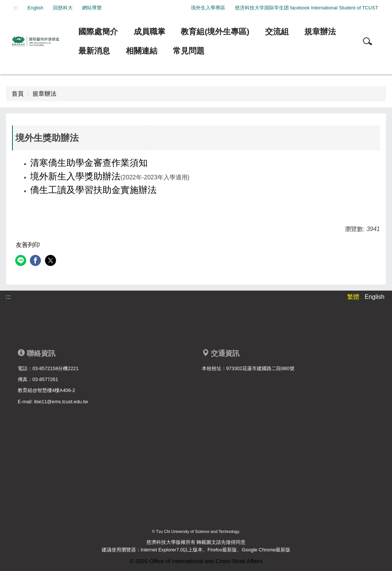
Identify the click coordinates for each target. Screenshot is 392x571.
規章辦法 (44, 94)
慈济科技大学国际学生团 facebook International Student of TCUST (307, 8)
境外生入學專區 (208, 8)
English (35, 8)
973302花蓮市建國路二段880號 (260, 368)
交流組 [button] (277, 31)
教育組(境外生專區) (215, 31)
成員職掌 (149, 31)
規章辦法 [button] (320, 31)
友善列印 (28, 245)
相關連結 (142, 51)
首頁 (18, 94)
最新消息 (94, 51)
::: (16, 8)
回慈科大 (63, 8)
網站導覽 (92, 8)
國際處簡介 (98, 31)
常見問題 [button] (189, 51)
